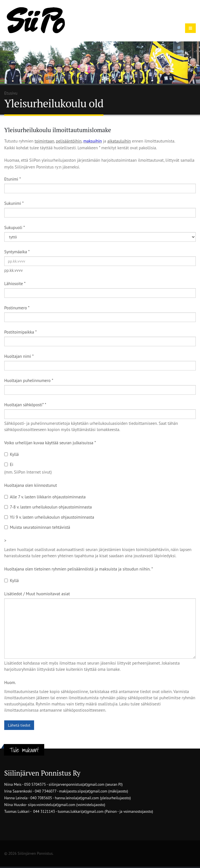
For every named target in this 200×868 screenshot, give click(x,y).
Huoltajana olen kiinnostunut (31, 485)
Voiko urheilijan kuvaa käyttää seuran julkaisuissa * (50, 443)
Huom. (10, 682)
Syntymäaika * (17, 252)
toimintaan (45, 141)
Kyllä (12, 454)
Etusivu (11, 93)
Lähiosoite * (15, 284)
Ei (9, 464)
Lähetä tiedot (19, 725)
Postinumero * (17, 308)
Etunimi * (13, 179)
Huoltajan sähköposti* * (25, 405)
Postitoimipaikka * (20, 332)
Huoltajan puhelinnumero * (29, 380)
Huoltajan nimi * (19, 356)
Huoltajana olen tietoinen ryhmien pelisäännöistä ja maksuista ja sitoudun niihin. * (79, 569)
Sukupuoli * (15, 227)
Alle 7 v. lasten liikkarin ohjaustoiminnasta (45, 497)
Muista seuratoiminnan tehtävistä (37, 527)
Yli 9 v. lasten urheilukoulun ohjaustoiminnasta (49, 517)
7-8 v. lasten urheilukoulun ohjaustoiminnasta (48, 507)
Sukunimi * (14, 203)
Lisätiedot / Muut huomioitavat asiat (37, 594)
